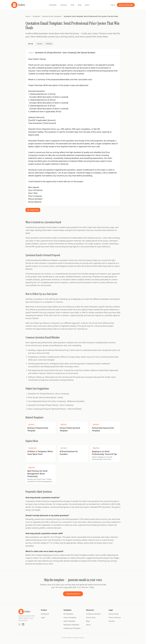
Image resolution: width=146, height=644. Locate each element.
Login (43, 617)
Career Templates (70, 617)
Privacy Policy (114, 614)
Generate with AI (73, 594)
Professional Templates (72, 628)
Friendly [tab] (49, 44)
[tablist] (40, 44)
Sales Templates (69, 621)
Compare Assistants (93, 614)
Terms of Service (115, 617)
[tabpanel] (73, 131)
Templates (53, 5)
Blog (80, 5)
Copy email (33, 210)
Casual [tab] (39, 44)
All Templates (68, 614)
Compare (64, 5)
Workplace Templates (71, 625)
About (87, 5)
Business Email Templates (52, 16)
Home (28, 16)
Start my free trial (126, 5)
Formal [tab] (31, 44)
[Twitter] (19, 624)
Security (112, 621)
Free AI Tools (91, 617)
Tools (72, 5)
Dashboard (45, 614)
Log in (113, 5)
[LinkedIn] (23, 624)
